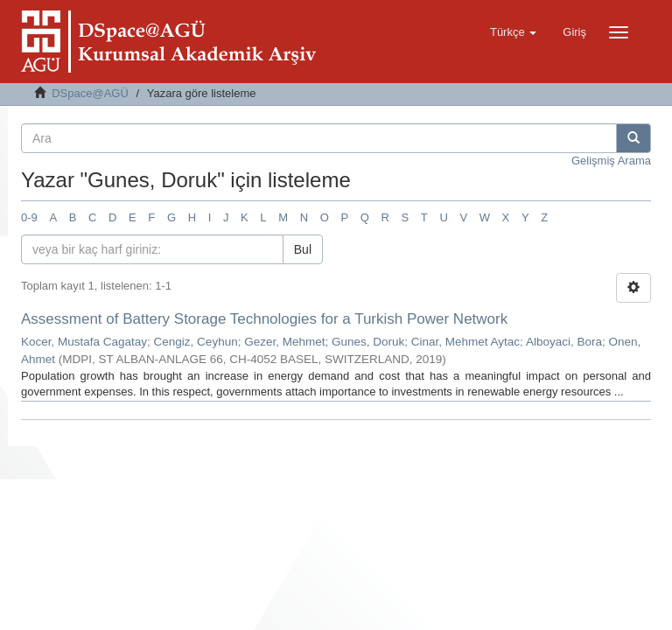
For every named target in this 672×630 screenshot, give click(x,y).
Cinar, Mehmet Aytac (465, 342)
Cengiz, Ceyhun (196, 342)
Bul (303, 249)
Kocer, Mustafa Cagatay (84, 342)
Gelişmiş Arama (611, 161)
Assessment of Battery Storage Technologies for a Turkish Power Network (264, 319)
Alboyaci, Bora (564, 342)
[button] (513, 32)
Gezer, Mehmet (284, 342)
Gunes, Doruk (368, 342)
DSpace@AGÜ (90, 93)
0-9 (29, 217)
